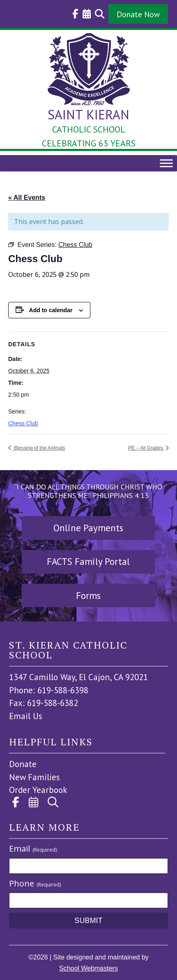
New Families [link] (34, 777)
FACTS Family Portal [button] (88, 561)
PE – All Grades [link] (146, 448)
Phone (35, 883)
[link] (73, 14)
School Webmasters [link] (88, 968)
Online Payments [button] (88, 528)
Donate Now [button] (138, 14)
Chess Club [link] (23, 423)
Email (33, 849)
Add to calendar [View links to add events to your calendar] (51, 310)
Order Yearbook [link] (38, 790)
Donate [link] (23, 764)
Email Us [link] (26, 716)
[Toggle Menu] (166, 163)
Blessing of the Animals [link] (39, 448)
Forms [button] (88, 595)
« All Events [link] (27, 198)
